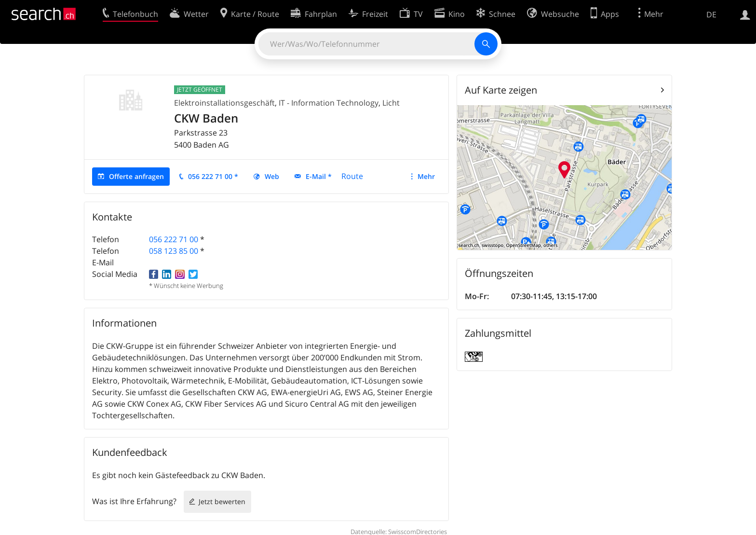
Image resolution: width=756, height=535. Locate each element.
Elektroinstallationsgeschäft (224, 103)
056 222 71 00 (174, 239)
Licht (391, 103)
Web (272, 176)
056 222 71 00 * (213, 176)
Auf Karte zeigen (501, 90)
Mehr (426, 176)
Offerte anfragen (136, 176)
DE (711, 14)
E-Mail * (319, 176)
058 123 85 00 (174, 251)
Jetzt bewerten (222, 501)
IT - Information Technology (329, 103)
